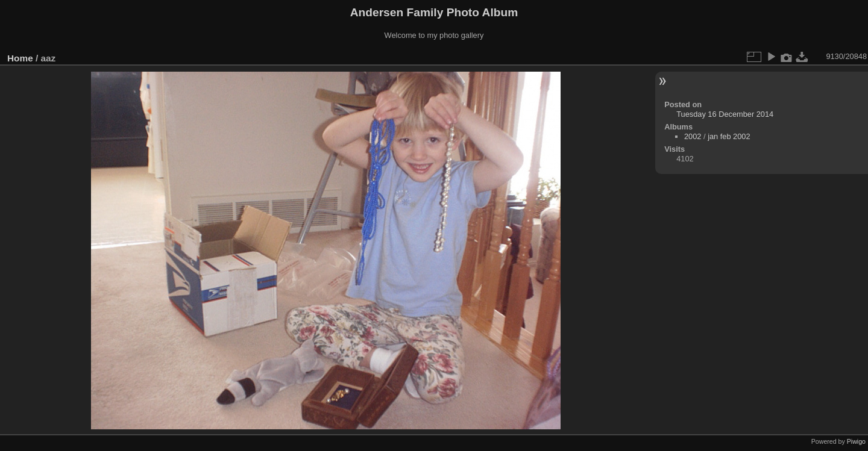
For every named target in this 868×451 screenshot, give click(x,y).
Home (20, 58)
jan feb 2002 (729, 136)
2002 (693, 136)
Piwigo (856, 441)
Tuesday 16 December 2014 (725, 114)
